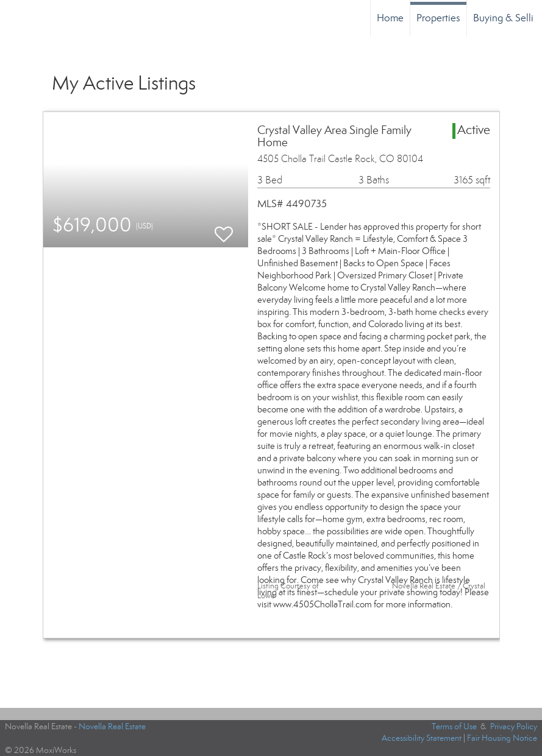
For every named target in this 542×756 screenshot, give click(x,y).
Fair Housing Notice (502, 738)
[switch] (224, 229)
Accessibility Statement (422, 738)
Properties (438, 18)
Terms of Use (454, 726)
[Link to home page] (16, 18)
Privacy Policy (514, 726)
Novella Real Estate (112, 726)
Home (390, 18)
